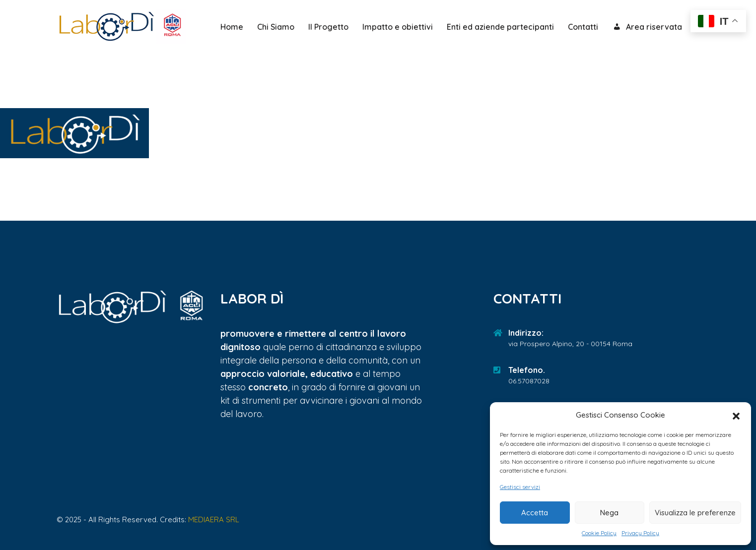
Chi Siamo (276, 27)
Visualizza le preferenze (695, 513)
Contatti (583, 27)
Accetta (535, 513)
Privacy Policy (640, 533)
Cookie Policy (599, 533)
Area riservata (647, 27)
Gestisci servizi (520, 487)
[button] (736, 415)
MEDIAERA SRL (214, 519)
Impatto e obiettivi (398, 27)
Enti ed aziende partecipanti (500, 27)
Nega (609, 513)
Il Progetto (328, 27)
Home (232, 27)
